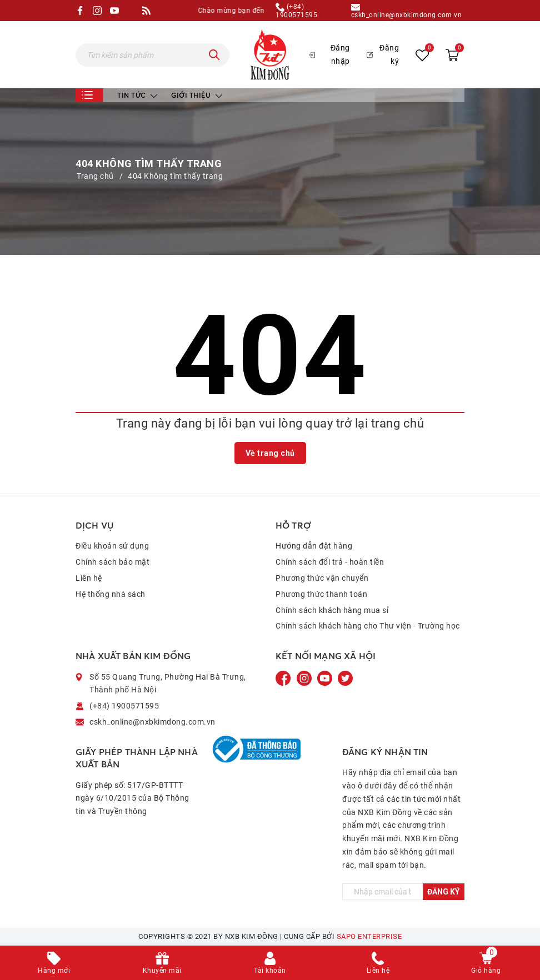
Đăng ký (383, 54)
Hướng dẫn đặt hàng (314, 546)
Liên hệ (89, 578)
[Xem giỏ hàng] (452, 54)
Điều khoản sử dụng (112, 546)
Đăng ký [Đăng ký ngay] (443, 892)
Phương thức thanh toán (321, 594)
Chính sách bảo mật (112, 562)
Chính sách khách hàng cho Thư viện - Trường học (368, 626)
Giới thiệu (197, 95)
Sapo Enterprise (369, 936)
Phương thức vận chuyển (322, 578)
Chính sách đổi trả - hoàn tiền (330, 562)
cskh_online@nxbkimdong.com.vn (407, 11)
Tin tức (137, 95)
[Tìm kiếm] (214, 55)
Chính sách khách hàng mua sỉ (332, 610)
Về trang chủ (270, 453)
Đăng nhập (329, 54)
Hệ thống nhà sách (111, 594)
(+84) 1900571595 (296, 11)
